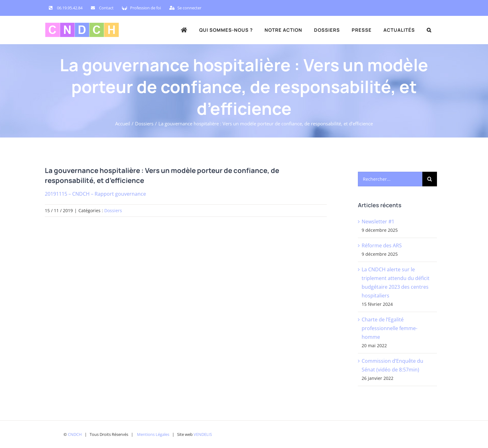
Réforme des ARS (382, 245)
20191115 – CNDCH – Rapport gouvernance (95, 194)
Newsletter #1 (378, 222)
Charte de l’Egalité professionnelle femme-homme (389, 328)
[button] (429, 30)
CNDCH (75, 434)
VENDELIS (203, 434)
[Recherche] (430, 179)
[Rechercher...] (390, 179)
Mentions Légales (153, 434)
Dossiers (113, 210)
